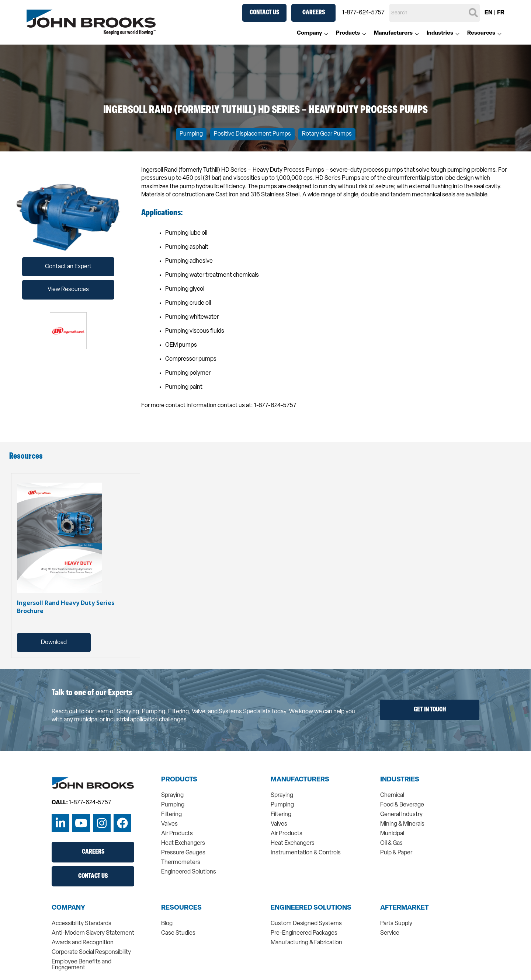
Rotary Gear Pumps (327, 134)
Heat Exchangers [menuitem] (183, 843)
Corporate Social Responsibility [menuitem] (91, 952)
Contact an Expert (68, 267)
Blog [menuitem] (167, 924)
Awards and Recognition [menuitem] (83, 943)
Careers (314, 13)
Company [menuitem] (309, 33)
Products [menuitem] (348, 33)
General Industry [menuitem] (401, 815)
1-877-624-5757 (363, 13)
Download (54, 643)
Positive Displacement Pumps (252, 134)
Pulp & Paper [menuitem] (396, 853)
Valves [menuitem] (169, 824)
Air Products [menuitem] (177, 834)
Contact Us (264, 13)
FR (501, 13)
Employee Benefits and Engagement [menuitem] (81, 965)
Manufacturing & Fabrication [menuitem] (306, 943)
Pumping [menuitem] (173, 805)
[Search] (435, 13)
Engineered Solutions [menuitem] (189, 872)
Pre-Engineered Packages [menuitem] (304, 933)
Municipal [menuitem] (392, 834)
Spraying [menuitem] (172, 795)
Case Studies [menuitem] (178, 933)
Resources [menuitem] (481, 33)
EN (489, 13)
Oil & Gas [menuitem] (391, 843)
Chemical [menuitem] (392, 795)
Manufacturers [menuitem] (393, 33)
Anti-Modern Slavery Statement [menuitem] (93, 933)
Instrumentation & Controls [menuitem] (306, 853)
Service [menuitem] (390, 933)
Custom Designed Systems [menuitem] (306, 924)
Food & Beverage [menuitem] (402, 805)
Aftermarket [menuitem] (405, 908)
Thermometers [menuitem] (181, 862)
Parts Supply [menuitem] (396, 924)
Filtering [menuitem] (171, 815)
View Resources (68, 290)
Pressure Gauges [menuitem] (183, 853)
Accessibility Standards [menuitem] (81, 924)
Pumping (191, 134)
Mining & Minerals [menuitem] (402, 824)
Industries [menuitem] (440, 33)
